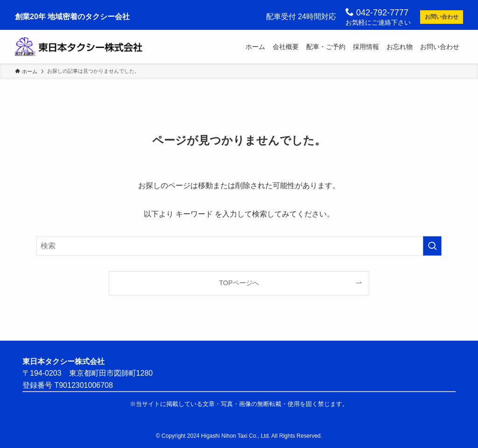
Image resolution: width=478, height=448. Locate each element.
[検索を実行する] (432, 246)
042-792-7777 (377, 12)
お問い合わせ (442, 17)
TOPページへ (239, 283)
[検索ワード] (239, 246)
